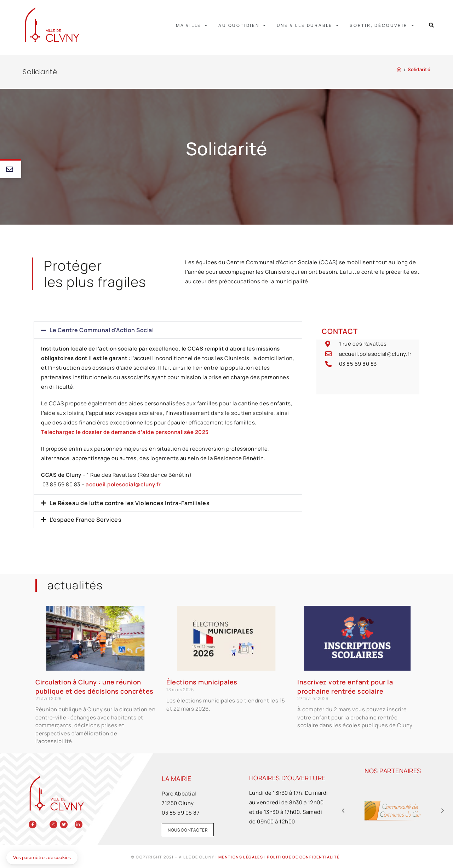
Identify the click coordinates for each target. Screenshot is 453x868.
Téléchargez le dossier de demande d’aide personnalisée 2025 (125, 432)
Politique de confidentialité (303, 857)
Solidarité (419, 69)
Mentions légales (240, 857)
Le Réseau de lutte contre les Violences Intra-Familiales (130, 503)
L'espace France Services (85, 520)
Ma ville (192, 25)
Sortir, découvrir (382, 25)
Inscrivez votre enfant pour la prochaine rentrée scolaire (345, 686)
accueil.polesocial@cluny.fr (123, 484)
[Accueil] (399, 69)
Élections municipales (202, 682)
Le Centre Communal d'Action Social (102, 330)
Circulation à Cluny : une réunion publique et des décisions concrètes (94, 686)
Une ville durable (308, 25)
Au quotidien (242, 25)
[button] (432, 25)
